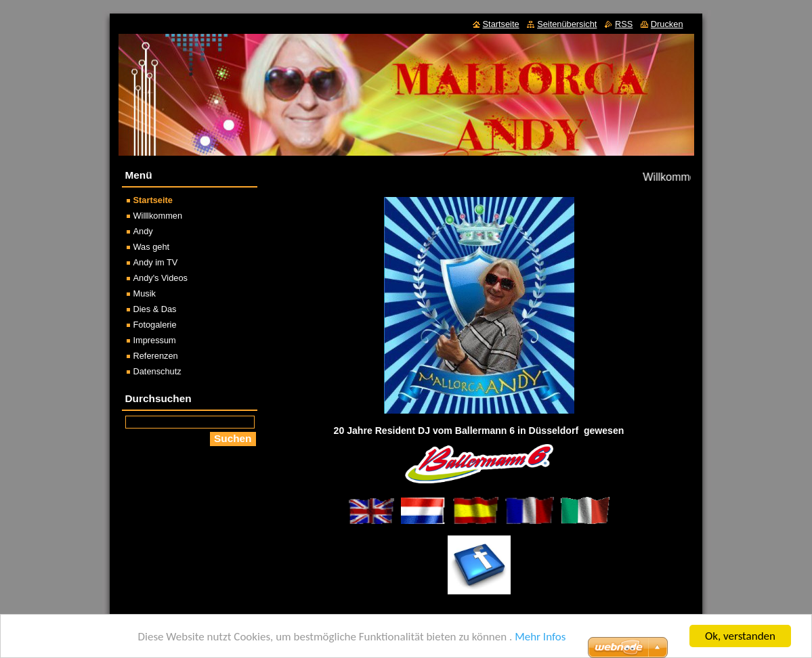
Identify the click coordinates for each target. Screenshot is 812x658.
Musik (145, 293)
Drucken (667, 24)
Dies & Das (155, 309)
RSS (624, 24)
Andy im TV (156, 262)
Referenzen (156, 356)
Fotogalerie (155, 325)
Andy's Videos (161, 278)
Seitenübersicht (567, 24)
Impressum (155, 340)
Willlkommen (158, 216)
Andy (143, 231)
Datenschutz (157, 371)
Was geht (152, 247)
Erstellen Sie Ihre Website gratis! (521, 648)
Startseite (153, 200)
